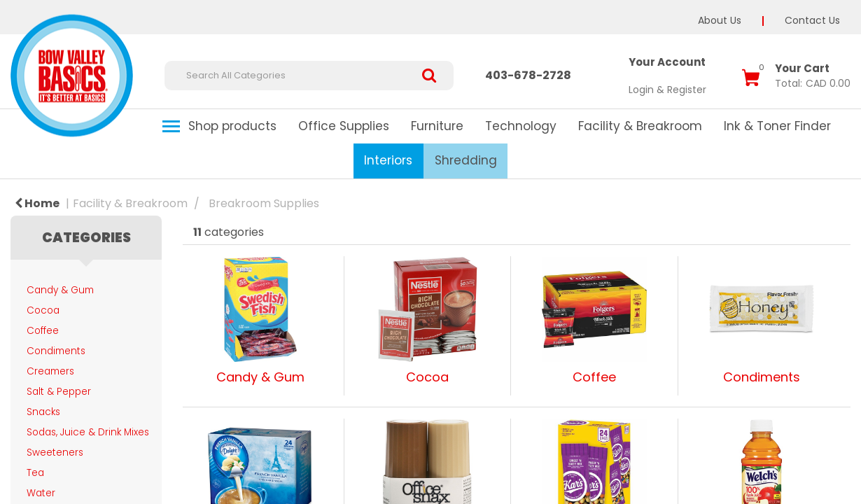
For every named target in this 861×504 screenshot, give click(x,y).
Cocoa (43, 310)
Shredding (466, 160)
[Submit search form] (434, 76)
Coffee (43, 331)
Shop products (232, 126)
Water (41, 493)
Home (37, 203)
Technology (521, 126)
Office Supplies (344, 126)
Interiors (388, 160)
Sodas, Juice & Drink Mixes (88, 432)
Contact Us (812, 20)
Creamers (50, 371)
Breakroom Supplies (264, 203)
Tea (35, 473)
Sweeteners (55, 453)
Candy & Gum (60, 290)
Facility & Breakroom (640, 126)
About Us (720, 20)
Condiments (56, 351)
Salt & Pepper (59, 392)
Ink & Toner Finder (777, 126)
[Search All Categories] (309, 76)
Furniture (437, 126)
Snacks (43, 412)
